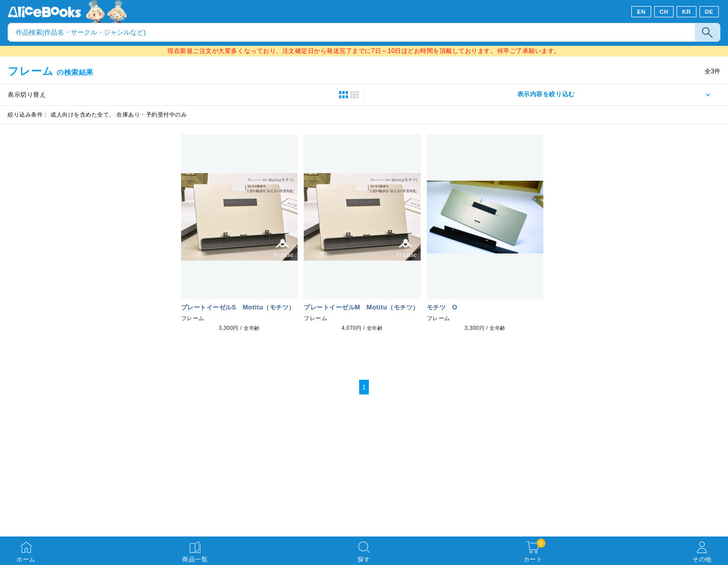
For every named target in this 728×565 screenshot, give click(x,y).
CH (664, 12)
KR (687, 12)
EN (641, 12)
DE (709, 12)
